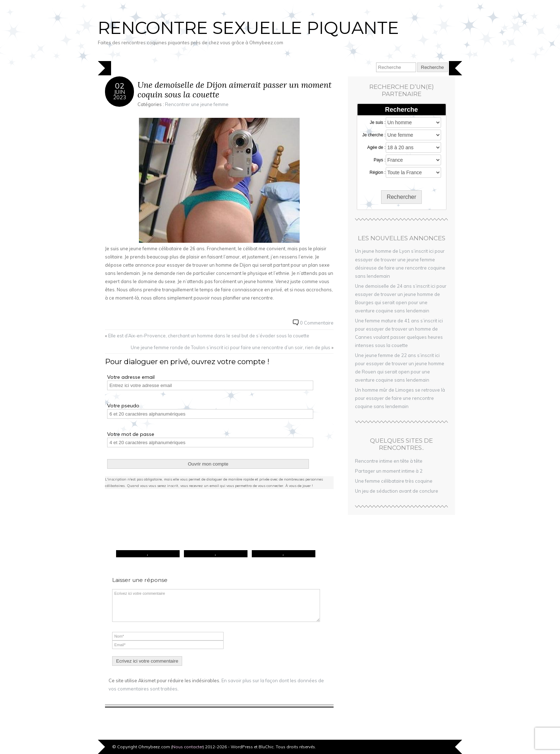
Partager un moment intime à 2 (389, 471)
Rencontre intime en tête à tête (389, 461)
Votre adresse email (131, 377)
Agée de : (376, 147)
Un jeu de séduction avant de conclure (397, 491)
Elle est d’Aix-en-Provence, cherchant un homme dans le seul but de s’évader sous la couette (209, 336)
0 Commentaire (317, 323)
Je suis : (378, 122)
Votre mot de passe (131, 434)
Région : (378, 172)
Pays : (379, 160)
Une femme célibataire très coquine (394, 481)
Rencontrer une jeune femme (197, 104)
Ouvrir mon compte (208, 464)
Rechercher (402, 197)
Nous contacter (187, 747)
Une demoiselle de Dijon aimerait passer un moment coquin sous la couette (234, 90)
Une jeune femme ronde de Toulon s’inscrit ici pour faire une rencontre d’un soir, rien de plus (231, 347)
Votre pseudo (123, 406)
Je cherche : (374, 135)
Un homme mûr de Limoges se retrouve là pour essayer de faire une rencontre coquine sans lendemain (400, 398)
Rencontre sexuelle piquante (248, 28)
